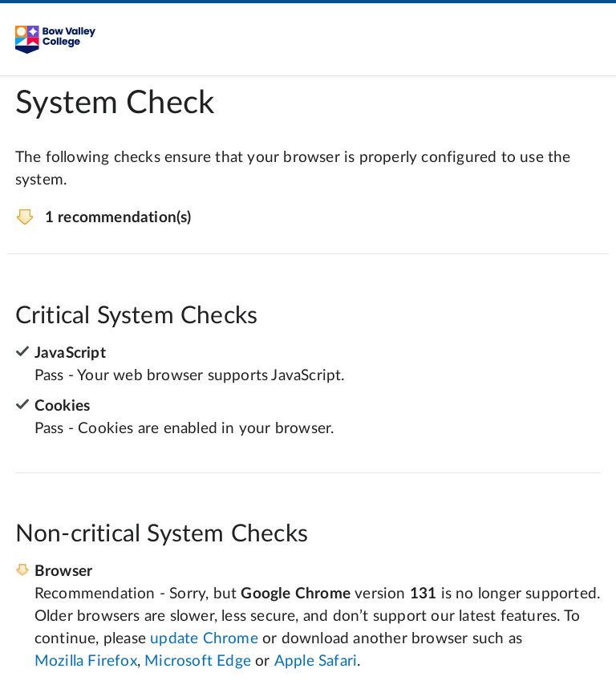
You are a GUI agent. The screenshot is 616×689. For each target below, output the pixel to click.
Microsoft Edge (198, 661)
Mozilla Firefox (86, 661)
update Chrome (204, 639)
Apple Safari (316, 661)
